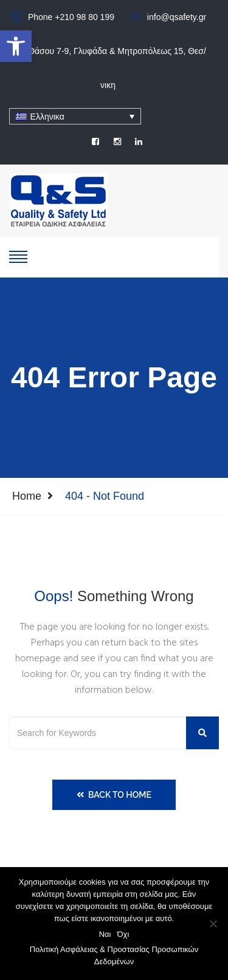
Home (27, 496)
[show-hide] (18, 256)
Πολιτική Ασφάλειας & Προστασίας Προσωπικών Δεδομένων (114, 955)
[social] (95, 141)
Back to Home (114, 795)
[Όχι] (213, 924)
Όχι (123, 934)
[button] (16, 46)
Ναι (105, 934)
